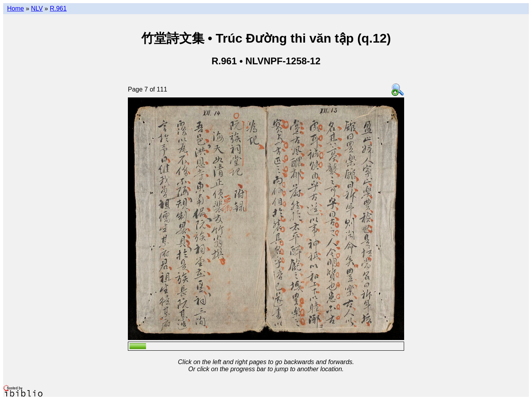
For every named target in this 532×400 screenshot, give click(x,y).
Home (16, 8)
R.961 (58, 8)
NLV (37, 8)
